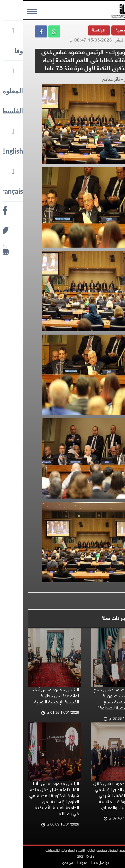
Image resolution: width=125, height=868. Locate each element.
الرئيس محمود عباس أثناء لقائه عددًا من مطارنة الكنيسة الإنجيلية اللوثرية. (33, 696)
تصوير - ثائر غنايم (96, 79)
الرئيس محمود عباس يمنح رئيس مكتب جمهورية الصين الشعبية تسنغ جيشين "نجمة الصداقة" (94, 699)
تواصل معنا (77, 863)
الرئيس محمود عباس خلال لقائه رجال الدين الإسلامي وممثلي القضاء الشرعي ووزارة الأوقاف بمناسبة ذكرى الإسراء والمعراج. (94, 796)
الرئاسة (76, 30)
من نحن (45, 863)
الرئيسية (101, 30)
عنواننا (59, 863)
